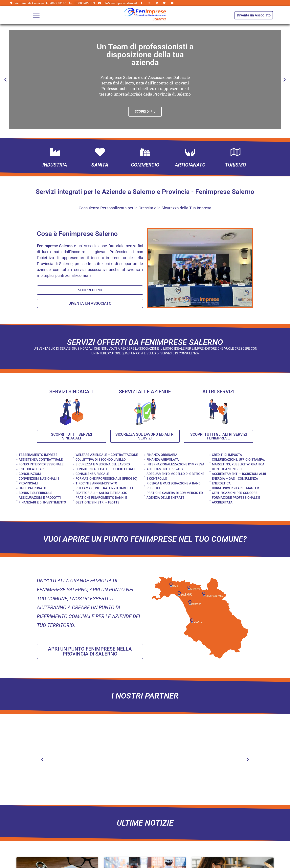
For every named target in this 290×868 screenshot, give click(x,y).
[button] (5, 80)
